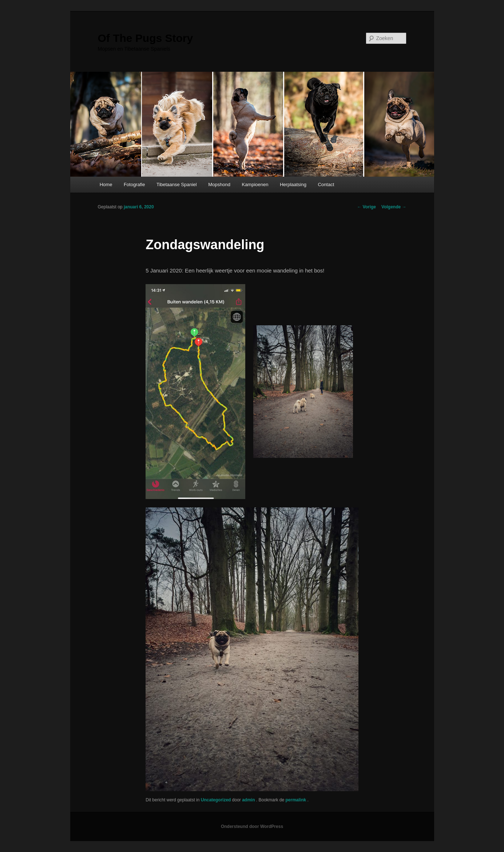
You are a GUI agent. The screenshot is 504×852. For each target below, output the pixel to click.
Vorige (366, 207)
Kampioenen (255, 184)
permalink (297, 800)
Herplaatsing (293, 184)
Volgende (394, 207)
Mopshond (219, 184)
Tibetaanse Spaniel (177, 184)
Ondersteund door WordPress (252, 827)
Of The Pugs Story (146, 38)
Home (106, 184)
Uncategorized (216, 800)
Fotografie (134, 184)
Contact (326, 184)
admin (249, 800)
